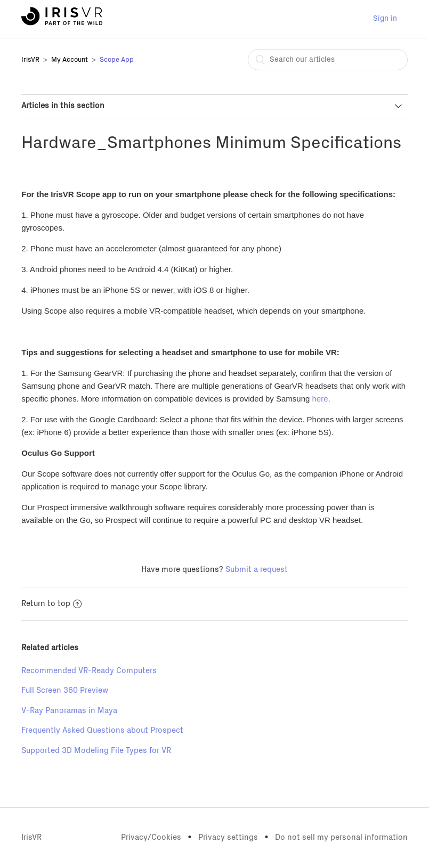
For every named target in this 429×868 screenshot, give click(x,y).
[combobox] (328, 60)
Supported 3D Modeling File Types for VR (96, 751)
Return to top (51, 604)
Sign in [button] (385, 19)
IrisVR (30, 60)
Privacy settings (228, 837)
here (320, 399)
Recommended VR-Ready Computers (89, 671)
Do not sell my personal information (341, 837)
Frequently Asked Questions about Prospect (102, 730)
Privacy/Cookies (151, 837)
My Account (70, 60)
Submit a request (257, 570)
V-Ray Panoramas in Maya (69, 711)
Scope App (117, 60)
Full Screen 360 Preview (65, 690)
